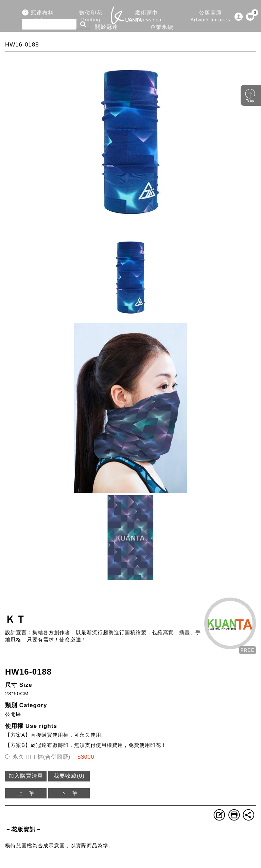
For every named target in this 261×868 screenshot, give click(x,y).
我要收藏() (69, 776)
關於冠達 (106, 31)
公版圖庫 (211, 16)
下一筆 (69, 793)
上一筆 (26, 793)
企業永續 (162, 31)
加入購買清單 (26, 776)
